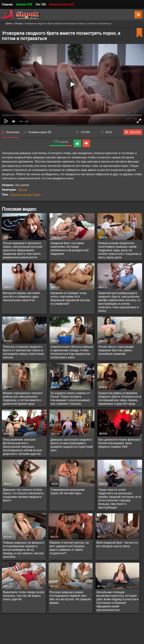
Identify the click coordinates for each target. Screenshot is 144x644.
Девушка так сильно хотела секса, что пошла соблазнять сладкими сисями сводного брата (23, 495)
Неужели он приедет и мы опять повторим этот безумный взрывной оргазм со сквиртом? (70, 298)
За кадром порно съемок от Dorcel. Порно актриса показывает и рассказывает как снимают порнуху (70, 398)
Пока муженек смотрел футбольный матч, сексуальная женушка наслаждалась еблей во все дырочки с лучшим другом (22, 447)
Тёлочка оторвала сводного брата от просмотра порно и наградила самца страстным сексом (23, 352)
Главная (7, 4)
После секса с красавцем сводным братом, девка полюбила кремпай (116, 350)
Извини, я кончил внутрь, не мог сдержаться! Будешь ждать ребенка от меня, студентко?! (69, 548)
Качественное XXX (61, 4)
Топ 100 (40, 4)
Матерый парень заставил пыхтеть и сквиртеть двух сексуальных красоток (21, 297)
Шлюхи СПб (24, 4)
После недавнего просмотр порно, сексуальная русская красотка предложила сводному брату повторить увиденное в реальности (23, 250)
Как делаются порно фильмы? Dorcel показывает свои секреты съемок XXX (120, 443)
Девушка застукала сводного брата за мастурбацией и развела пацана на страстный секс (72, 445)
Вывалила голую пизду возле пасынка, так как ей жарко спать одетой (24, 596)
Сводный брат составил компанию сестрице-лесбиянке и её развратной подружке (69, 248)
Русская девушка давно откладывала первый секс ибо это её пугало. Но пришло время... (70, 597)
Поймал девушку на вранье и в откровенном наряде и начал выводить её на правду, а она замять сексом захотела (23, 550)
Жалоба (133, 132)
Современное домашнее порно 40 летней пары (67, 491)
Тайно (36, 195)
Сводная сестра (21, 195)
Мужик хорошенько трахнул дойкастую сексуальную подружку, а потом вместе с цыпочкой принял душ (23, 398)
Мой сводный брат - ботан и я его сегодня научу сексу (117, 544)
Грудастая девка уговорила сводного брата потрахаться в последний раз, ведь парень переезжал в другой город (120, 398)
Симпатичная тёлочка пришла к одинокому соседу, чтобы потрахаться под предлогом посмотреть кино (72, 352)
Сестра (23, 190)
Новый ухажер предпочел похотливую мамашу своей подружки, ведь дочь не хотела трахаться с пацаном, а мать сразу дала (120, 250)
